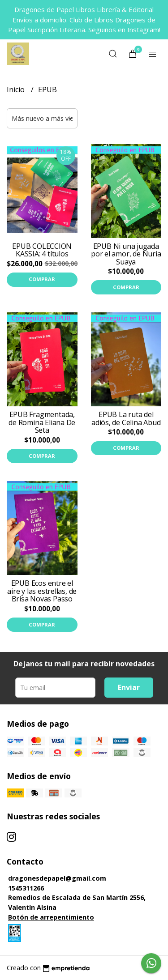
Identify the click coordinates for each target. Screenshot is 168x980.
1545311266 (26, 888)
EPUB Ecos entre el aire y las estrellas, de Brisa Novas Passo (42, 591)
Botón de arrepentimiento (51, 917)
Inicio (17, 89)
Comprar (42, 279)
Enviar (129, 687)
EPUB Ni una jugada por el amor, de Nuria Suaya (126, 254)
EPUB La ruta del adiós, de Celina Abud (126, 418)
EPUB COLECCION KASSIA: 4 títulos (42, 250)
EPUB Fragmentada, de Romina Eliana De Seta (42, 422)
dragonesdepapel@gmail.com (57, 878)
